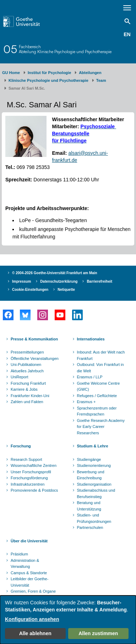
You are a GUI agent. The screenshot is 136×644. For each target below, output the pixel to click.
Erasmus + (86, 402)
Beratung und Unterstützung (89, 506)
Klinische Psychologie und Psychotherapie (48, 80)
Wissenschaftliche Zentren (34, 465)
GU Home (11, 73)
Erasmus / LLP (90, 377)
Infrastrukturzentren (28, 484)
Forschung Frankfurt (28, 383)
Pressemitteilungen (27, 352)
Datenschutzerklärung (59, 281)
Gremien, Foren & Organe (33, 591)
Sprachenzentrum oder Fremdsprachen (97, 411)
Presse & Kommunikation (34, 339)
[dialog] (68, 620)
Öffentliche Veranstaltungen (35, 358)
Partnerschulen (90, 527)
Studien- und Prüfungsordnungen (94, 518)
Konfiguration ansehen (32, 619)
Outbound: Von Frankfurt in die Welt (100, 368)
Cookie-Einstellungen (30, 290)
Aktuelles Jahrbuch (27, 371)
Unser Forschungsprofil (31, 472)
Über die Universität (29, 541)
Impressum (21, 281)
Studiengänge (89, 459)
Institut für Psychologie (49, 73)
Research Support (26, 459)
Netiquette (66, 290)
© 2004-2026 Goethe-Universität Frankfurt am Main (55, 273)
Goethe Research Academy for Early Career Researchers (101, 427)
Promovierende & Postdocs (34, 490)
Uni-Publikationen (26, 365)
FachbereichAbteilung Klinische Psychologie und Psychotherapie (65, 49)
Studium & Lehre (93, 446)
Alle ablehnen (35, 633)
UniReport (20, 377)
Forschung (21, 446)
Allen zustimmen (98, 633)
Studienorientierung (94, 465)
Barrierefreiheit (99, 281)
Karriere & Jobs (24, 389)
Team (101, 80)
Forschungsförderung (29, 478)
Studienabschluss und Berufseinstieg (96, 493)
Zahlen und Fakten (27, 402)
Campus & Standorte (29, 573)
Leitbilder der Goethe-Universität (29, 582)
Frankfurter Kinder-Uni (30, 396)
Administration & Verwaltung (25, 564)
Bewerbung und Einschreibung (91, 475)
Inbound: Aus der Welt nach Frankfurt (101, 355)
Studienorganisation (94, 484)
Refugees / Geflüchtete (97, 396)
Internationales (91, 339)
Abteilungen (90, 73)
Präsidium (19, 554)
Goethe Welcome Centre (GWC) (99, 386)
